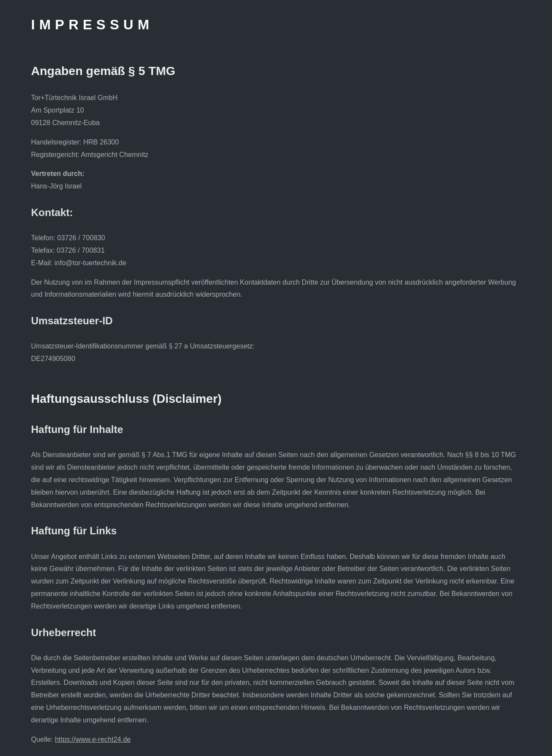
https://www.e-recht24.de (93, 739)
